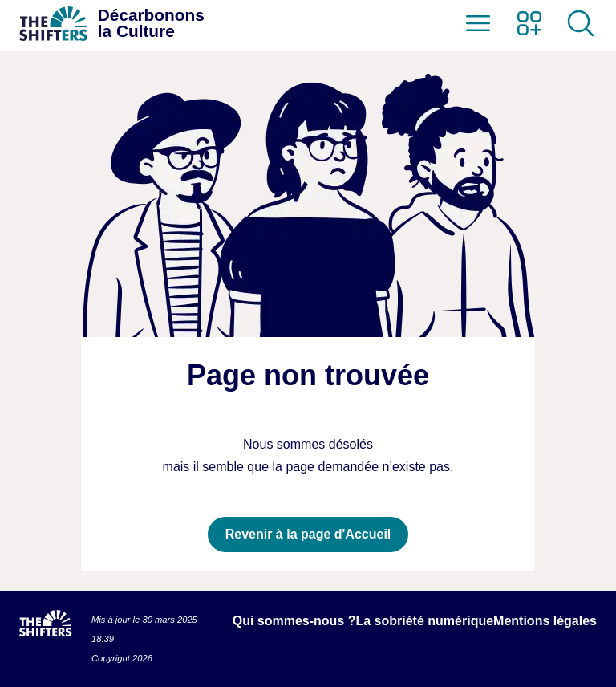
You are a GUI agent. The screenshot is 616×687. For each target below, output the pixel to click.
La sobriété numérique (424, 621)
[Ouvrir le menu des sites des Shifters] (529, 23)
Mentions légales (545, 621)
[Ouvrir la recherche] (581, 23)
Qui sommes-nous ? (294, 621)
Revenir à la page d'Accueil (308, 534)
